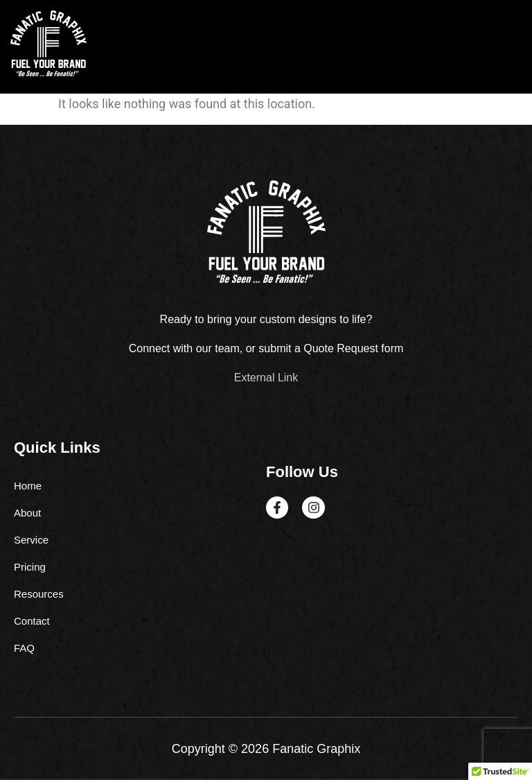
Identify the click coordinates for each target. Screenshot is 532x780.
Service (31, 540)
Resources (39, 594)
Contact (32, 621)
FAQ (24, 648)
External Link (266, 378)
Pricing (30, 567)
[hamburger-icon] (506, 47)
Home (28, 486)
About (27, 513)
